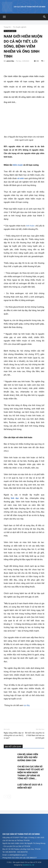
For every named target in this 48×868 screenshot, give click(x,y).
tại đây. (27, 705)
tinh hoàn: (30, 226)
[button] (4, 17)
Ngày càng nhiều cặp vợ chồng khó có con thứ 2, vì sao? (14, 735)
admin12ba (10, 61)
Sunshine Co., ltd (28, 865)
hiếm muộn (18, 165)
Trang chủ (7, 27)
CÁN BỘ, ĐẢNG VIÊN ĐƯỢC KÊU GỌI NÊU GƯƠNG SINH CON (28, 757)
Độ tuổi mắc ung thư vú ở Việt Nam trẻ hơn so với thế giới (35, 735)
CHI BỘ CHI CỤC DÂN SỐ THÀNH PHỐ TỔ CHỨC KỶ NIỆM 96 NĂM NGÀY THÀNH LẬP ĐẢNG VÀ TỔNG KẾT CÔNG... (31, 772)
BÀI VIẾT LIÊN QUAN (13, 747)
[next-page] (9, 797)
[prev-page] (5, 797)
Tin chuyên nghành (20, 27)
